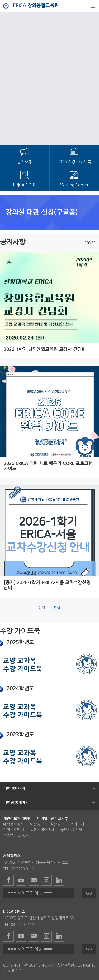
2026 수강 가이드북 (74, 162)
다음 (58, 608)
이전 (42, 608)
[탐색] (93, 6)
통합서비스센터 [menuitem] (42, 830)
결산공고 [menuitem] (57, 824)
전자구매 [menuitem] (77, 824)
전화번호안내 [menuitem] (13, 830)
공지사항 (25, 162)
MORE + (92, 243)
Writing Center (74, 185)
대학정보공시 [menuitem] (13, 824)
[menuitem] (17, 819)
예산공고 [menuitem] (37, 824)
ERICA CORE (25, 185)
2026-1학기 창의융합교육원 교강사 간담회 (45, 349)
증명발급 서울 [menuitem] (71, 830)
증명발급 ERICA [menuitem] (16, 835)
